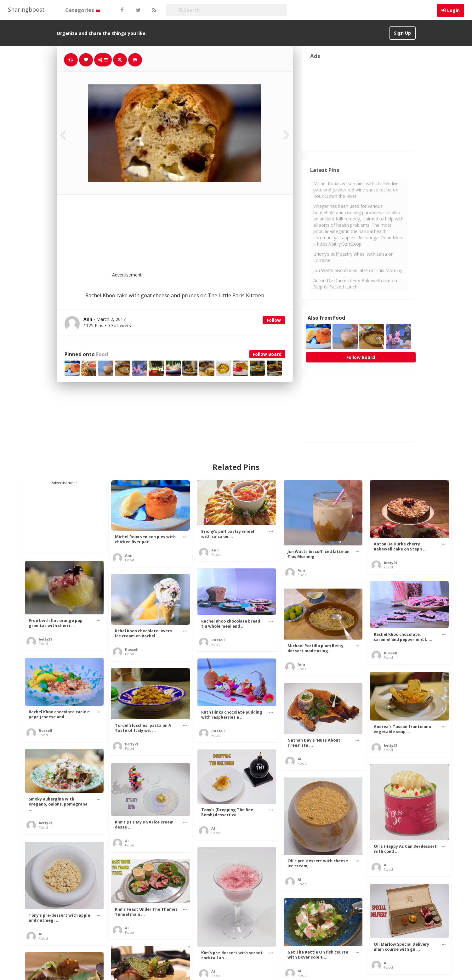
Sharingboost (26, 9)
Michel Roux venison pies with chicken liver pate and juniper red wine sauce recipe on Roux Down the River (357, 190)
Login (453, 10)
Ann (129, 555)
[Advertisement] (190, 237)
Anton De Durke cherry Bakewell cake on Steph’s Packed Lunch (355, 284)
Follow (274, 320)
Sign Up (402, 33)
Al (299, 759)
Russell (218, 640)
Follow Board (267, 354)
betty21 (390, 563)
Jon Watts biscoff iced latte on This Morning (358, 270)
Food (102, 354)
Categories (82, 10)
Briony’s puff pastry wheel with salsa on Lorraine (353, 257)
